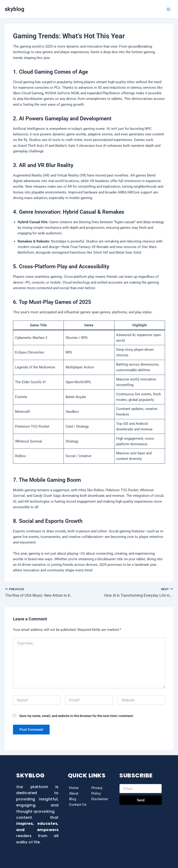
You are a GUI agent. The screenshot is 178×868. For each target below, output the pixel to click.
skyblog (14, 9)
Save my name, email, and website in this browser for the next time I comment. (77, 716)
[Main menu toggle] (168, 9)
